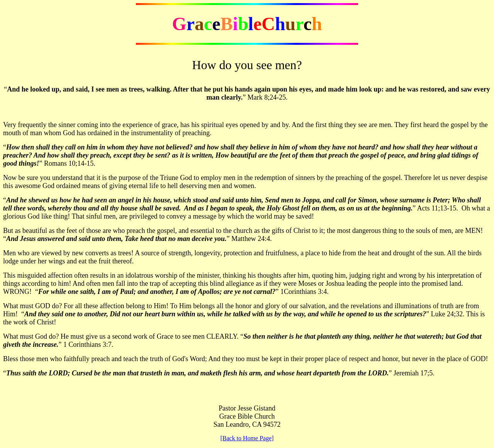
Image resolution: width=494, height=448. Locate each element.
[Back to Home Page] (247, 438)
